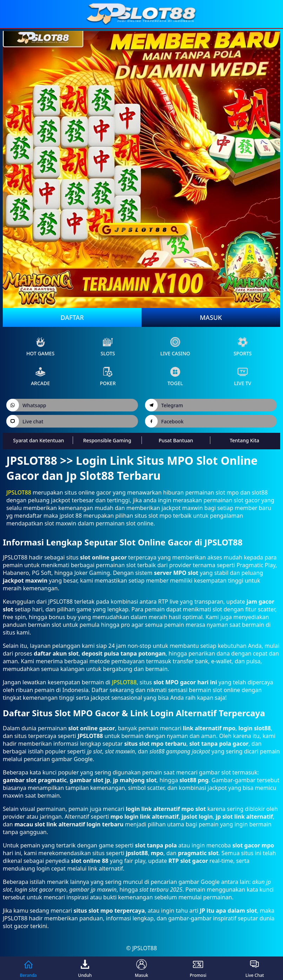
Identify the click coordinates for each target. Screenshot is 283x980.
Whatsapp (26, 405)
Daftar (72, 317)
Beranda (28, 968)
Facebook (164, 421)
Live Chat (255, 968)
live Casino (175, 347)
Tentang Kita (244, 440)
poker (108, 377)
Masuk (211, 317)
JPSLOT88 (19, 492)
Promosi (198, 968)
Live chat (25, 421)
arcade (40, 377)
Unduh (85, 968)
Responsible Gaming (107, 440)
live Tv (243, 377)
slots (108, 347)
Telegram (164, 405)
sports (243, 347)
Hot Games (40, 347)
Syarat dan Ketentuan (38, 440)
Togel (175, 377)
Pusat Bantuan (176, 440)
